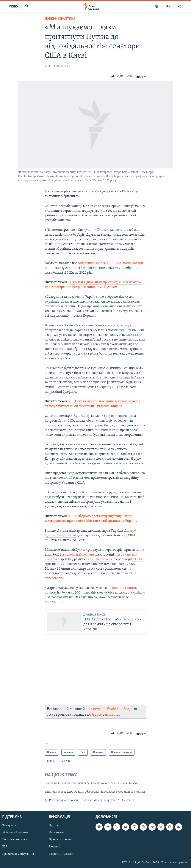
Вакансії (55, 847)
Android (112, 715)
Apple (97, 715)
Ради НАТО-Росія (99, 559)
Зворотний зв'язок (61, 854)
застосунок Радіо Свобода (109, 709)
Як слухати (9, 825)
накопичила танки (122, 588)
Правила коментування (18, 854)
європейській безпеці (78, 555)
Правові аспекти (60, 840)
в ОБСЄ (138, 559)
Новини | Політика (60, 19)
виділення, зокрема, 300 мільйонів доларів (111, 263)
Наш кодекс (57, 832)
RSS (5, 847)
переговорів (54, 578)
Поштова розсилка (15, 840)
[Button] (121, 77)
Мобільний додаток (15, 832)
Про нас (54, 825)
